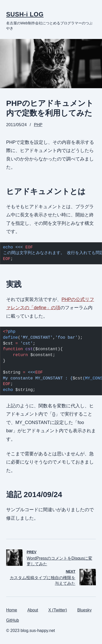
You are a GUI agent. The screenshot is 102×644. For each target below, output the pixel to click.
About (33, 610)
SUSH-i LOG (25, 14)
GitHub (13, 620)
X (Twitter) (58, 610)
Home (12, 610)
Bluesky (84, 610)
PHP (38, 125)
